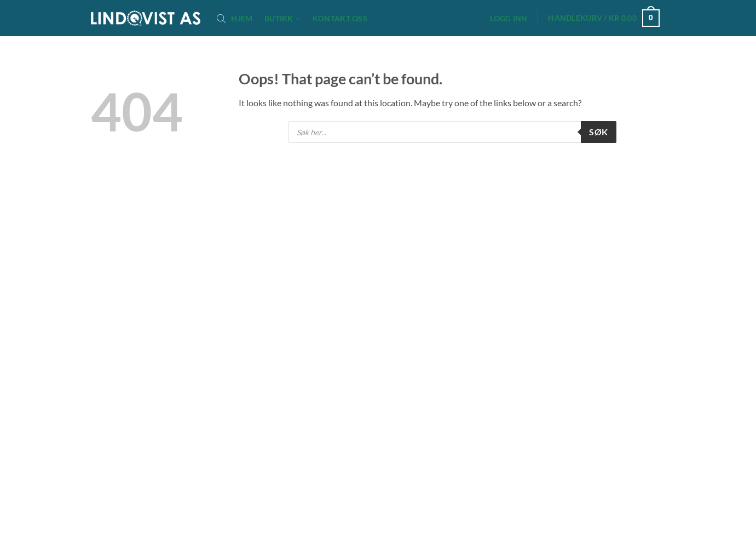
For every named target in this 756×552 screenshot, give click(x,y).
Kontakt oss (340, 19)
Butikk (282, 19)
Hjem (242, 19)
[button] (509, 19)
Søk (598, 132)
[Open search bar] (221, 18)
